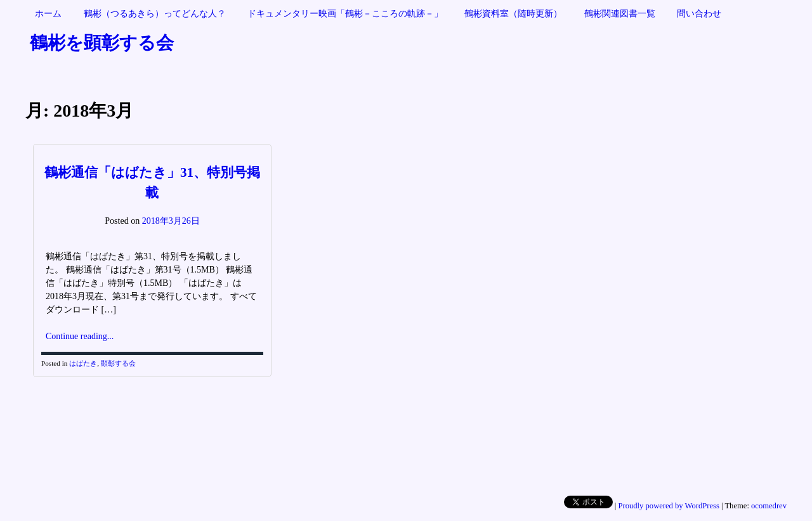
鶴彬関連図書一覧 (620, 14)
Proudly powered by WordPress (669, 506)
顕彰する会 (118, 363)
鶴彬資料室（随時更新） (513, 14)
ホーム (48, 14)
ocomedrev (769, 506)
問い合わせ (699, 14)
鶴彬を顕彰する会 (102, 43)
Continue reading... (80, 336)
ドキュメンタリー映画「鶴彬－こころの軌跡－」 (345, 14)
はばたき (83, 363)
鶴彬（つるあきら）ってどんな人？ (155, 14)
